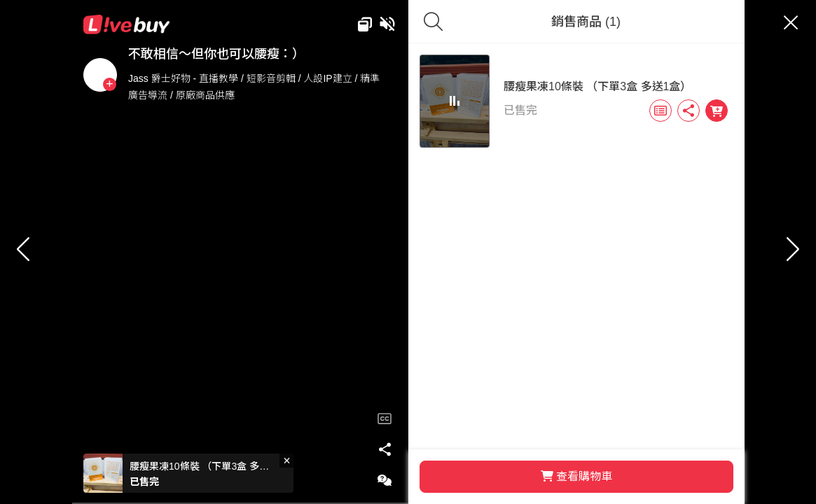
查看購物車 (550, 476)
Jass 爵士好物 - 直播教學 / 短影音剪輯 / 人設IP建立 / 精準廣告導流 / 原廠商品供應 (283, 87)
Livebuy (179, 24)
